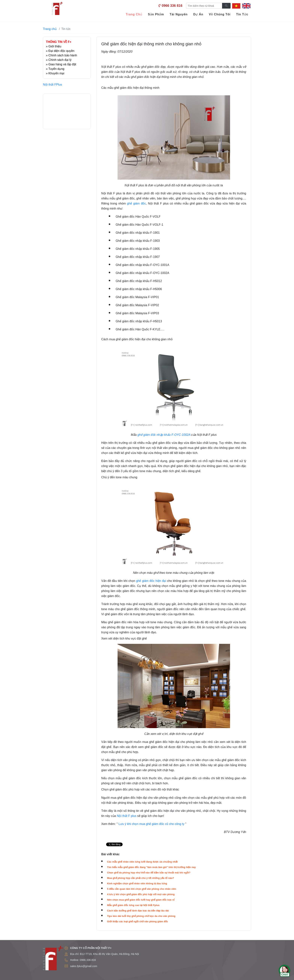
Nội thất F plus (127, 816)
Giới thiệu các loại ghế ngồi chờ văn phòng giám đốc (138, 921)
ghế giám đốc (136, 203)
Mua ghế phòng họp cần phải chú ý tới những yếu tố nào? (141, 878)
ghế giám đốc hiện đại (151, 581)
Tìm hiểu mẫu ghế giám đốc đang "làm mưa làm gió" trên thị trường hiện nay (151, 867)
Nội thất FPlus (52, 85)
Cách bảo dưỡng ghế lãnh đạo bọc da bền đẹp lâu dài (138, 911)
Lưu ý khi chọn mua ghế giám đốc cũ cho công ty (151, 824)
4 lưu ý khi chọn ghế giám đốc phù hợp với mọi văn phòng (141, 894)
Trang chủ (50, 29)
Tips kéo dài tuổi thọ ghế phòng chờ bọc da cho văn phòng (141, 916)
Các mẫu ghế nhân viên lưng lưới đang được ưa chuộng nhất (142, 862)
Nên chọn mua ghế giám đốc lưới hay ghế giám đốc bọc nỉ (141, 900)
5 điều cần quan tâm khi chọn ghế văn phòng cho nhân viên (142, 889)
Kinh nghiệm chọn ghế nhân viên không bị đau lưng (137, 883)
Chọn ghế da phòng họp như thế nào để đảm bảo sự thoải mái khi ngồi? (149, 873)
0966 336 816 (172, 6)
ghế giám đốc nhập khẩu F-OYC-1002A (164, 435)
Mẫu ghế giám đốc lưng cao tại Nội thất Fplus (133, 905)
